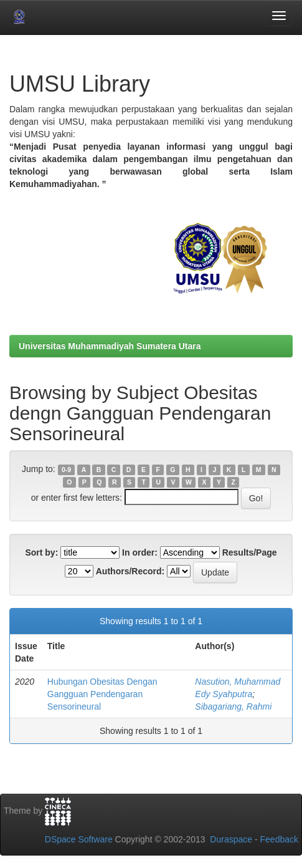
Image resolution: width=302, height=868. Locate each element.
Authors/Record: (130, 571)
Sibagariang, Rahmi (233, 706)
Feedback (279, 839)
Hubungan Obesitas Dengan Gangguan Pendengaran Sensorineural (102, 694)
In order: (140, 552)
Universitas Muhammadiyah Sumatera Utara (110, 346)
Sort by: (41, 552)
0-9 (66, 470)
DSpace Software (79, 839)
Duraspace (231, 839)
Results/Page (250, 552)
